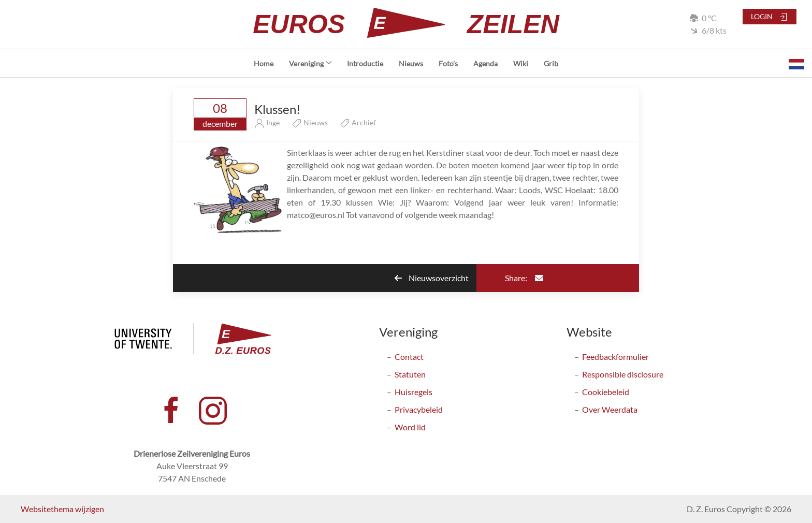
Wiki (521, 63)
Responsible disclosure (623, 374)
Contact (409, 357)
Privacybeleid (419, 409)
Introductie (365, 63)
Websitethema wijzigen (62, 509)
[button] (796, 63)
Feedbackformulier (615, 357)
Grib (551, 63)
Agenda (485, 63)
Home (264, 63)
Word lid (410, 427)
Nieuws (411, 63)
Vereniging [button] (310, 63)
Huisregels (414, 392)
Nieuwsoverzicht (432, 278)
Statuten (410, 374)
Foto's (448, 63)
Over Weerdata (610, 409)
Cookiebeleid (606, 392)
